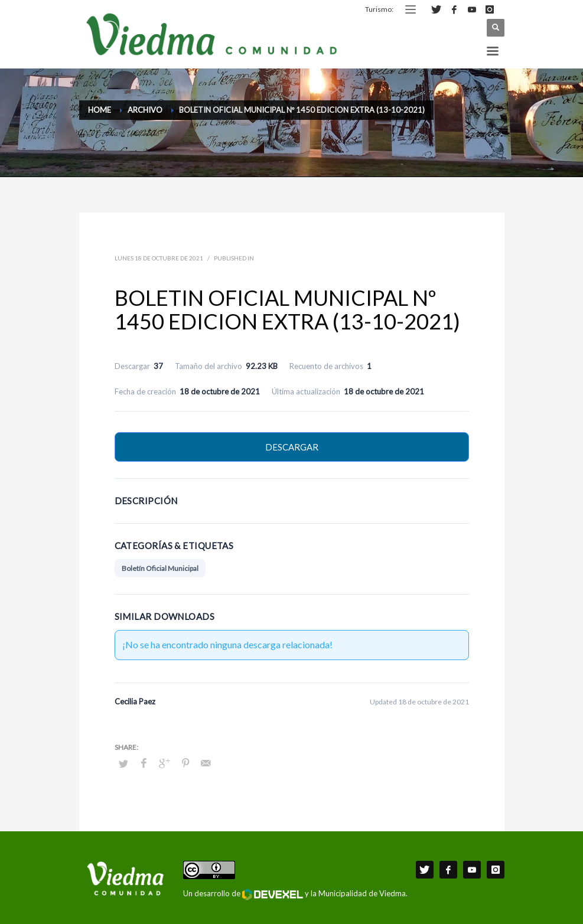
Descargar (292, 447)
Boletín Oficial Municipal (160, 568)
